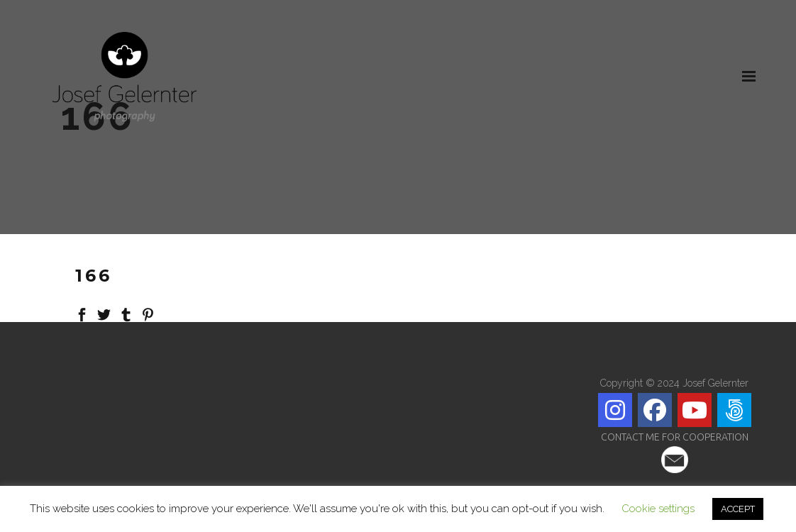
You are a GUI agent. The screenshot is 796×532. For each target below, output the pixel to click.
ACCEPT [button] (738, 509)
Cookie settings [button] (658, 509)
